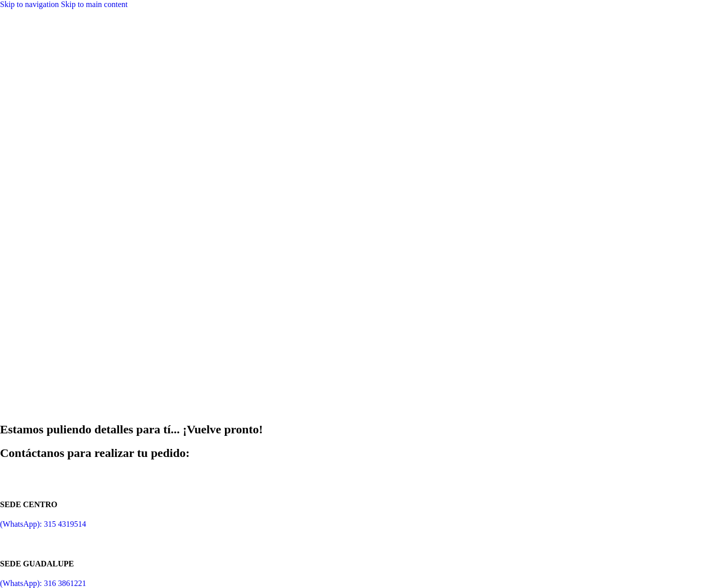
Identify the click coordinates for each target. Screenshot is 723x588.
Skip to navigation (30, 4)
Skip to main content (94, 4)
